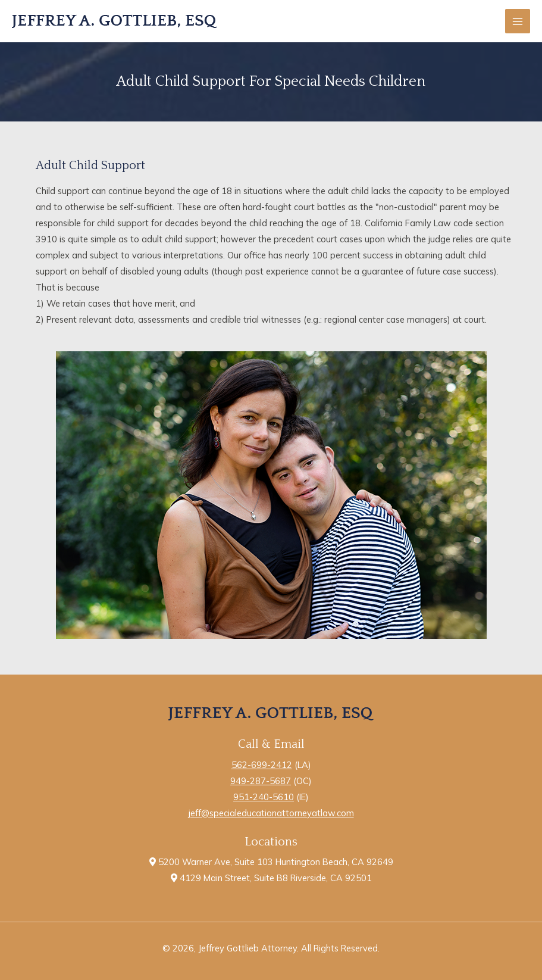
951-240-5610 (264, 797)
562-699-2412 (262, 765)
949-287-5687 (261, 781)
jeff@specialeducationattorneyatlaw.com (271, 813)
